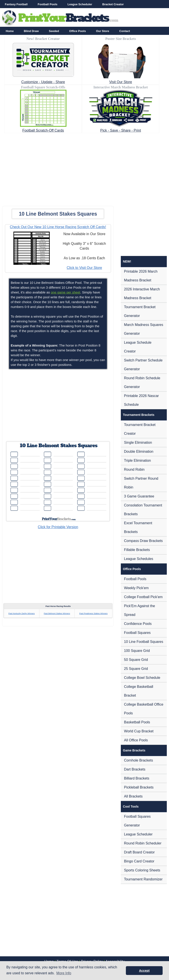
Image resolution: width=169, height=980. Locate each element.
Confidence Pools (138, 624)
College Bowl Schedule (142, 678)
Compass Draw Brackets (143, 541)
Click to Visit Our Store (84, 268)
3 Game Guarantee (139, 496)
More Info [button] (64, 973)
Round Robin (134, 469)
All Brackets (133, 796)
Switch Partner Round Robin (141, 483)
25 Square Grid (136, 669)
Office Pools (77, 31)
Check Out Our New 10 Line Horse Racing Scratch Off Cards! (58, 227)
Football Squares (137, 633)
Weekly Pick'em (136, 588)
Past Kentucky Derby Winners (22, 613)
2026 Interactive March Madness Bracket (142, 294)
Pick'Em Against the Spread (140, 610)
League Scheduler (80, 4)
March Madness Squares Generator (144, 329)
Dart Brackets (135, 769)
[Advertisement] (84, 168)
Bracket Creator (113, 4)
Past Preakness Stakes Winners (93, 613)
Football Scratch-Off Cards (43, 130)
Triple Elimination (138, 460)
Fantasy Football (16, 4)
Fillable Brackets (137, 550)
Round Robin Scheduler (143, 843)
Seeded (54, 31)
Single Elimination (138, 443)
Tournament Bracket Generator (140, 311)
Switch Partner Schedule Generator (143, 365)
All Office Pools (136, 740)
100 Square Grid (137, 651)
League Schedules (139, 559)
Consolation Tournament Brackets (143, 510)
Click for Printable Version (58, 527)
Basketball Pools (137, 722)
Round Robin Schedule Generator (142, 382)
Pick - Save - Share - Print (121, 130)
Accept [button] (144, 971)
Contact (125, 31)
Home (10, 31)
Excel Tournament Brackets (138, 527)
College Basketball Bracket (139, 691)
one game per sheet (65, 292)
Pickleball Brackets (139, 787)
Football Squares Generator (137, 821)
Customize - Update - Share (43, 82)
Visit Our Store (121, 82)
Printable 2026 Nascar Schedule (141, 400)
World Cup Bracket (139, 731)
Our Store (103, 31)
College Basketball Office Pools (144, 709)
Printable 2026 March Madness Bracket (141, 276)
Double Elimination (139, 452)
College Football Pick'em (143, 597)
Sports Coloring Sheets (142, 870)
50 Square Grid (136, 660)
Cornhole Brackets (139, 760)
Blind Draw (31, 31)
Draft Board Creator (140, 852)
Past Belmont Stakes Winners (57, 613)
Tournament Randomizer (143, 879)
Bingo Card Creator (139, 861)
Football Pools (48, 4)
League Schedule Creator (138, 347)
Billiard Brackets (137, 778)
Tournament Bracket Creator (140, 429)
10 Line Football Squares (144, 642)
